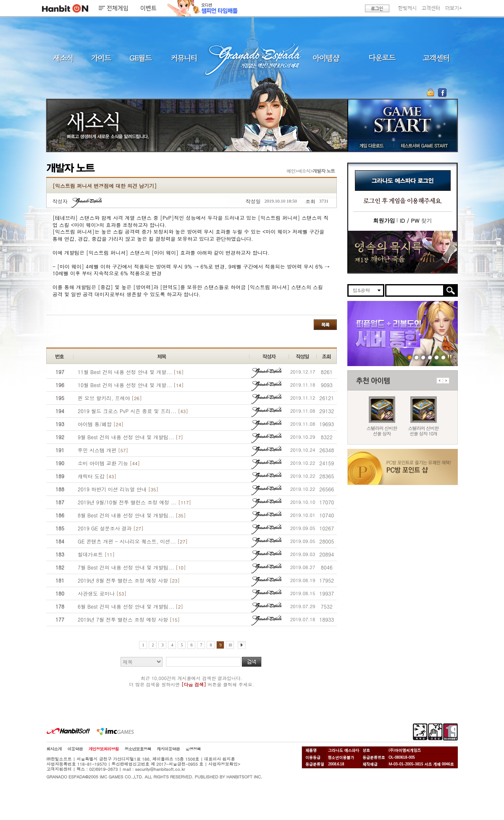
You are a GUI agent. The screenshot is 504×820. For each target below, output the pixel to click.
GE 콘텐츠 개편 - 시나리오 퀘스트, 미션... (133, 541)
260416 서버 (410, 357)
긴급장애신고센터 (443, 357)
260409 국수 (430, 357)
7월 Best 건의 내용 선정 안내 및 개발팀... (132, 567)
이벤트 (148, 8)
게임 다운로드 (369, 145)
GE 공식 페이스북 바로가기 (442, 92)
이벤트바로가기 (403, 252)
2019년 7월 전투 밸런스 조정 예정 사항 (129, 619)
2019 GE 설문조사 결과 (110, 528)
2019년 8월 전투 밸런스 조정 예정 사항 (129, 580)
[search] (415, 290)
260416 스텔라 (416, 357)
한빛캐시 (407, 8)
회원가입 (384, 220)
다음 (446, 381)
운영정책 (193, 749)
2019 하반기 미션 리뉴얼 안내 (118, 489)
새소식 (63, 58)
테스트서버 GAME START (424, 145)
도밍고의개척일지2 (437, 357)
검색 (252, 662)
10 (230, 645)
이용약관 (75, 749)
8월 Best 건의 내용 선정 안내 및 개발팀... (132, 515)
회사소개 (54, 749)
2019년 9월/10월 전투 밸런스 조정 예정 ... (134, 502)
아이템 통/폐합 (101, 424)
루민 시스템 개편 (103, 450)
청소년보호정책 (138, 749)
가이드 (101, 58)
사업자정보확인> (224, 764)
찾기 (416, 220)
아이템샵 (325, 58)
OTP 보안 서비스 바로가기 (432, 92)
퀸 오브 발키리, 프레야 (110, 398)
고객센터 (431, 8)
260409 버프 (423, 357)
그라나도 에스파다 (252, 58)
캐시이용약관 (168, 749)
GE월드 (141, 58)
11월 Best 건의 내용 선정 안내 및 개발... (131, 372)
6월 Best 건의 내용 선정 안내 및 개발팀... (130, 606)
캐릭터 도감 (97, 476)
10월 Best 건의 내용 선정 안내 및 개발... (131, 385)
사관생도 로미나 (102, 593)
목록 (325, 325)
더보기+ (454, 8)
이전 (440, 381)
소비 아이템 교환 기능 (109, 463)
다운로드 (382, 58)
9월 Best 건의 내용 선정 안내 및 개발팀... (130, 437)
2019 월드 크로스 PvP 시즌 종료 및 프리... (133, 411)
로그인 (377, 8)
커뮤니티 (184, 58)
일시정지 (450, 357)
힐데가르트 (96, 554)
